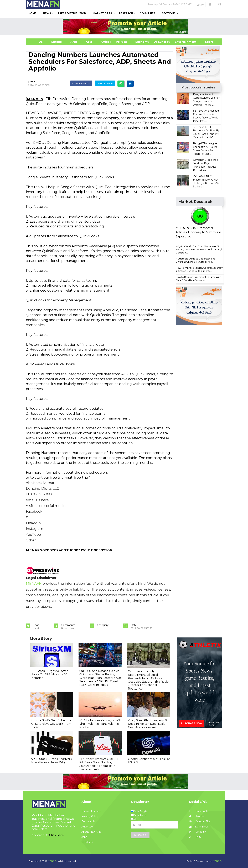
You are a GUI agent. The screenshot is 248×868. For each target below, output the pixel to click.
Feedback (87, 842)
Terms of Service (91, 811)
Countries (147, 13)
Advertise (87, 827)
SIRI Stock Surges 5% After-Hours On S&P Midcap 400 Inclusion (50, 674)
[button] (210, 4)
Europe (57, 42)
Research (126, 13)
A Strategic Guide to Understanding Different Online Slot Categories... (196, 260)
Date (32, 82)
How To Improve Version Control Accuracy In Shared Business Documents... (199, 269)
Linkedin (198, 832)
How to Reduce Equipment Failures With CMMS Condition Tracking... (198, 279)
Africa (105, 42)
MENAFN (35, 99)
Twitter (197, 816)
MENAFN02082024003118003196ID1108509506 (69, 550)
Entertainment (180, 42)
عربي (200, 4)
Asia (89, 42)
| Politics (120, 42)
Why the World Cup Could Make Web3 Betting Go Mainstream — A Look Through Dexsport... (199, 249)
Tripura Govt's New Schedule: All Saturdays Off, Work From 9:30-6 (51, 724)
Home (32, 13)
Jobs (84, 837)
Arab (74, 42)
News (47, 13)
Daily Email (199, 827)
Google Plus (200, 821)
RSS (195, 837)
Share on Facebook (81, 83)
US (36, 42)
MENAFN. (53, 861)
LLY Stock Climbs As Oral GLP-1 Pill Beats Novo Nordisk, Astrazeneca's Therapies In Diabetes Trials (100, 764)
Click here (56, 835)
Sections (169, 13)
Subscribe (140, 835)
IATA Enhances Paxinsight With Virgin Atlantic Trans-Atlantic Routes (101, 724)
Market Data (103, 13)
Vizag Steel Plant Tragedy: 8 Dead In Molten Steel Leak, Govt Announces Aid (147, 724)
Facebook (198, 811)
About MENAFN (91, 832)
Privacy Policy (90, 816)
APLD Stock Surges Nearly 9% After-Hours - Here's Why (52, 761)
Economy (142, 42)
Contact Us (88, 821)
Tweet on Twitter (105, 83)
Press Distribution (72, 13)
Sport (207, 42)
